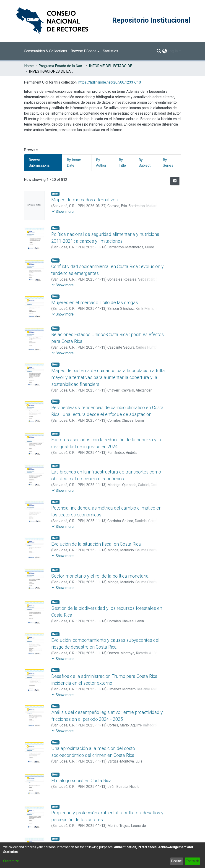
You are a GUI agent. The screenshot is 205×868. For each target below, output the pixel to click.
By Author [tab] (101, 163)
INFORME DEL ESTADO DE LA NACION (112, 66)
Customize (11, 861)
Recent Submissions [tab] (39, 163)
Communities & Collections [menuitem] (45, 51)
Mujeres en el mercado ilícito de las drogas (95, 302)
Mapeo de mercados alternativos (84, 200)
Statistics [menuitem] (110, 51)
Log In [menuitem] (173, 51)
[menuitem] (85, 51)
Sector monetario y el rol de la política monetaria (100, 576)
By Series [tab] (168, 163)
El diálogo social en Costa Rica (82, 781)
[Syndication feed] (175, 181)
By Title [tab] (122, 163)
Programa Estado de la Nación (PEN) (61, 66)
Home (29, 66)
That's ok (192, 861)
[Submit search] (159, 51)
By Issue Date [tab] (74, 163)
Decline (176, 861)
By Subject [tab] (145, 163)
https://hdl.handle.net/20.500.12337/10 (110, 82)
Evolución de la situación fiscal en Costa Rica (96, 544)
